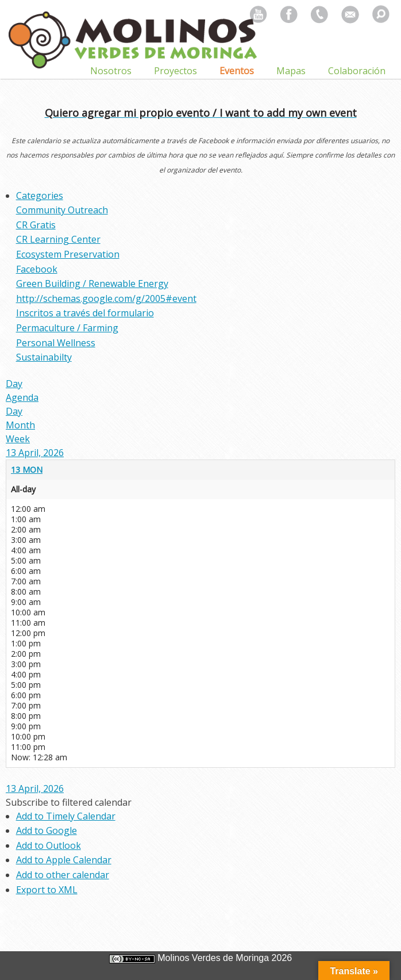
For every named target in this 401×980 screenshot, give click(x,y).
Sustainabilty (44, 357)
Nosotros (111, 71)
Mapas (291, 71)
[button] (69, 802)
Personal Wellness (56, 343)
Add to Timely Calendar (66, 816)
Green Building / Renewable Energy (92, 284)
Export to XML (47, 890)
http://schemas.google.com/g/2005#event (106, 298)
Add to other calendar (63, 875)
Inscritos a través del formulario (85, 313)
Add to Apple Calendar (64, 860)
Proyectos (176, 71)
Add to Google (47, 830)
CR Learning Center (58, 239)
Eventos (237, 71)
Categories (40, 196)
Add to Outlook (49, 845)
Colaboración (357, 71)
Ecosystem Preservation (68, 254)
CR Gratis (36, 225)
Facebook (37, 269)
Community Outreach (62, 210)
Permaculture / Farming (67, 328)
